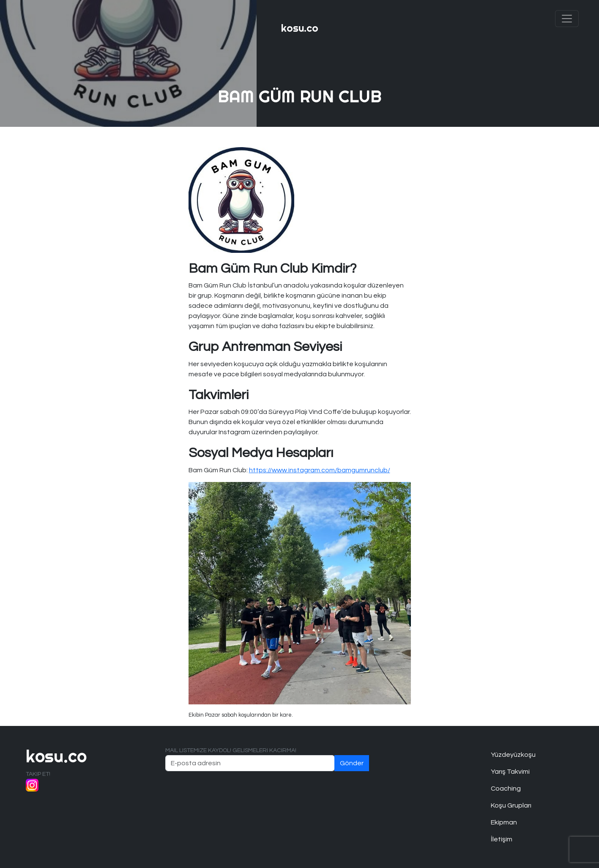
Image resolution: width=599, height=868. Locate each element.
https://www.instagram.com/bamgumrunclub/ (320, 470)
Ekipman (504, 822)
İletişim (502, 839)
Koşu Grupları (511, 805)
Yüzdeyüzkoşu (513, 755)
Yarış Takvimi (510, 772)
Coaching (506, 789)
